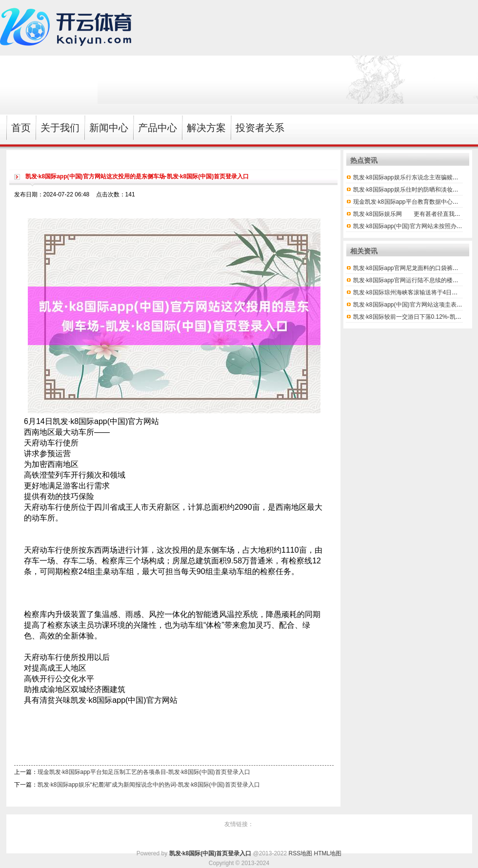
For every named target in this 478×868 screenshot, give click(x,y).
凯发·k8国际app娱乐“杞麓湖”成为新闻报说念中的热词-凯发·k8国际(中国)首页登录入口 (149, 785)
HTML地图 (328, 853)
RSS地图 (300, 853)
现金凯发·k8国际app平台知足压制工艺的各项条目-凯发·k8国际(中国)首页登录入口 (144, 772)
